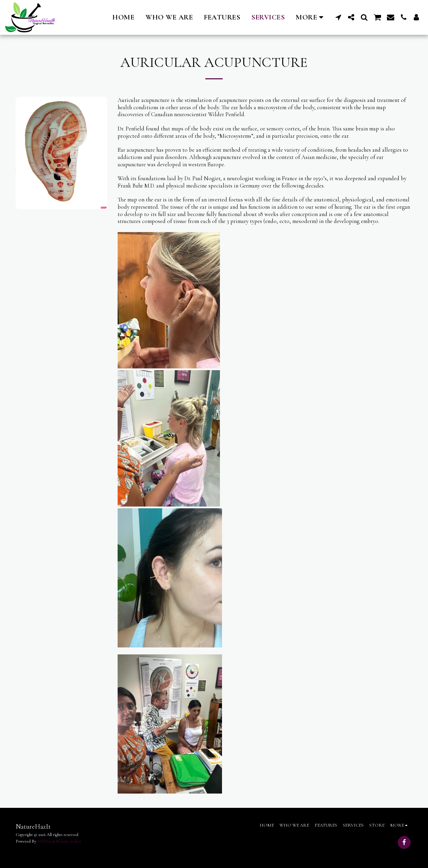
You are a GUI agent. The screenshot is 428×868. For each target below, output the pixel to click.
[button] (338, 17)
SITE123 (45, 841)
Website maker (69, 841)
